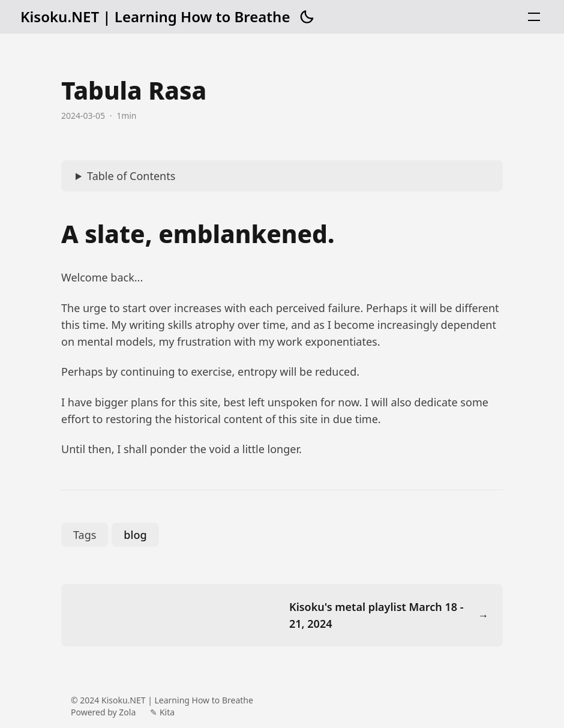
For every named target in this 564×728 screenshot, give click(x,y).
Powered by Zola (103, 712)
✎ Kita (162, 712)
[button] (307, 17)
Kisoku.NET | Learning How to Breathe (155, 17)
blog (135, 535)
